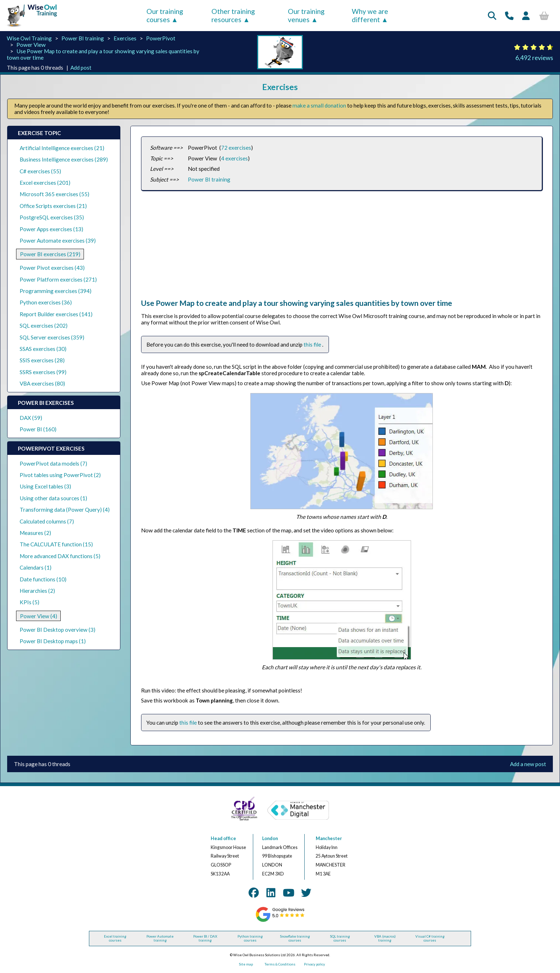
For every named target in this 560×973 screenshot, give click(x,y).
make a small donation (319, 105)
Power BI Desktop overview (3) (57, 630)
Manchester (329, 838)
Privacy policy (314, 964)
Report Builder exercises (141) (56, 314)
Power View (31, 45)
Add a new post (528, 764)
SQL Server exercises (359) (52, 337)
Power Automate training (160, 938)
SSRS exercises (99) (43, 372)
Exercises (125, 38)
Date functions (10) (43, 579)
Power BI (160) (38, 429)
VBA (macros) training (385, 938)
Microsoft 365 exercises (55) (54, 194)
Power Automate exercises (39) (58, 240)
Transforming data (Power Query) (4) (65, 510)
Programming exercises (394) (56, 291)
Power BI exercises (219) (50, 254)
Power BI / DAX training (205, 938)
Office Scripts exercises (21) (53, 206)
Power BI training (83, 38)
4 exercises (234, 158)
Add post (81, 68)
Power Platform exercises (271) (58, 279)
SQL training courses (340, 938)
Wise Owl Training (29, 38)
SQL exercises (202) (44, 326)
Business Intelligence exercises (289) (64, 159)
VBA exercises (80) (42, 383)
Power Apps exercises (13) (51, 229)
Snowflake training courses (295, 938)
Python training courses (250, 938)
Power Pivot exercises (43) (52, 268)
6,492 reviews (534, 58)
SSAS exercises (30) (43, 349)
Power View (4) (39, 616)
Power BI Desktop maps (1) (53, 641)
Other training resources (233, 15)
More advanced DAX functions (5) (60, 556)
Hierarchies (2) (37, 591)
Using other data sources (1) (53, 498)
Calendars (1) (36, 567)
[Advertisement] (342, 248)
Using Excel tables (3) (45, 486)
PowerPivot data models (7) (53, 463)
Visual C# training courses (430, 938)
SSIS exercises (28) (42, 360)
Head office (223, 838)
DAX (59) (31, 418)
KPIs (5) (29, 602)
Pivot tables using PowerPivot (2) (60, 475)
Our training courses (165, 15)
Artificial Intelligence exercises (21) (62, 148)
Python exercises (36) (46, 302)
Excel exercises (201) (45, 183)
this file (313, 344)
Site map (246, 964)
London (270, 838)
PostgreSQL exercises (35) (52, 217)
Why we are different (370, 15)
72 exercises (236, 148)
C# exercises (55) (40, 171)
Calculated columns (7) (47, 521)
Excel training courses (115, 938)
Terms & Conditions (280, 964)
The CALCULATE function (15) (56, 544)
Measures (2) (35, 533)
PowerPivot (161, 38)
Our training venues (306, 15)
